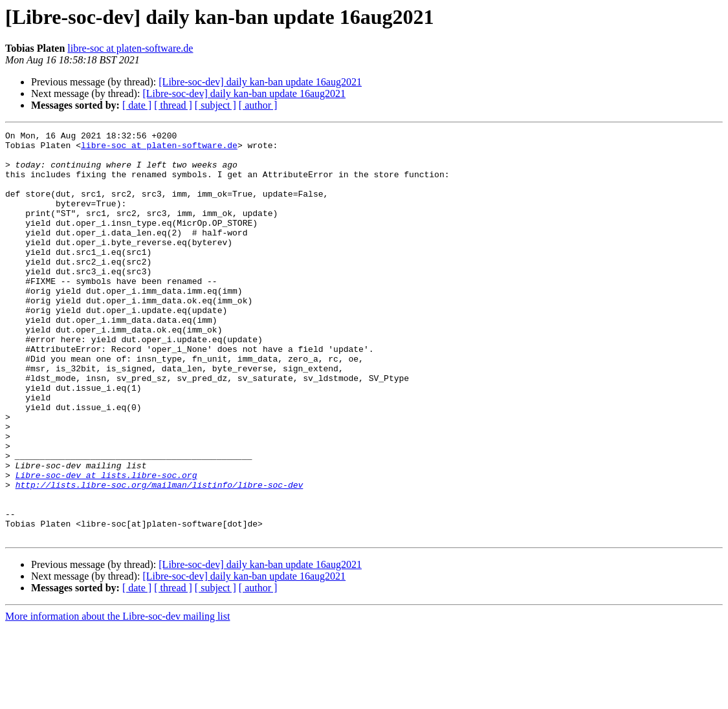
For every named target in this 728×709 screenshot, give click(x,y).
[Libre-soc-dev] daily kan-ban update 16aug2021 (260, 82)
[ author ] (258, 105)
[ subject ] (215, 105)
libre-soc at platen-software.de (130, 48)
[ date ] (137, 105)
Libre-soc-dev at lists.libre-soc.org (106, 545)
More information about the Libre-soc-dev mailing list (117, 698)
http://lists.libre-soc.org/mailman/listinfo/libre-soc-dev (160, 556)
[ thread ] (173, 105)
